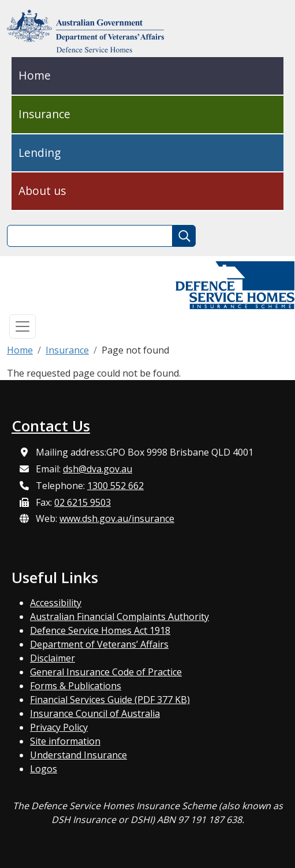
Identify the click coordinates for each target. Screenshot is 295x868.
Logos (44, 769)
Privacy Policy (59, 727)
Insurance (44, 114)
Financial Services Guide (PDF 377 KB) (110, 700)
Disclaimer (53, 658)
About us (42, 191)
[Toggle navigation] (23, 326)
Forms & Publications (76, 686)
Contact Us (51, 426)
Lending (40, 153)
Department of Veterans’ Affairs (99, 644)
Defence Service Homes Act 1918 (100, 630)
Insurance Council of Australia (95, 713)
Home (35, 75)
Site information (65, 741)
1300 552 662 (115, 486)
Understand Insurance (79, 755)
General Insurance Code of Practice (106, 672)
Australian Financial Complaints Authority (120, 617)
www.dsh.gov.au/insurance (117, 518)
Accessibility (56, 603)
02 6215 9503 (83, 502)
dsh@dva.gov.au (98, 469)
